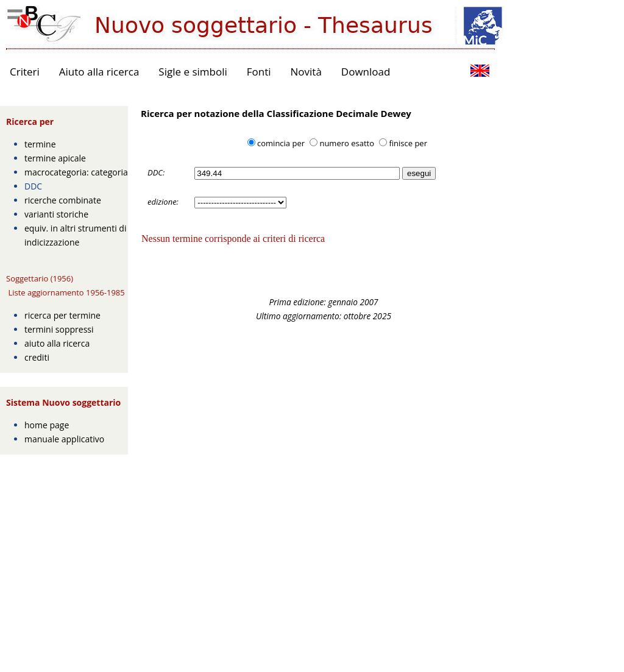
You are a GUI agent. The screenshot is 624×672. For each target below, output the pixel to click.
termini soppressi (59, 329)
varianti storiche (56, 214)
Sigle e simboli (193, 72)
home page (47, 425)
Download (366, 72)
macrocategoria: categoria (76, 172)
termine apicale (55, 158)
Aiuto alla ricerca (99, 72)
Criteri (25, 72)
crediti (37, 357)
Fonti (259, 72)
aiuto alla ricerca (57, 343)
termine (40, 144)
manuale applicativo (64, 439)
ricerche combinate (63, 200)
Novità (306, 72)
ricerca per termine (62, 315)
